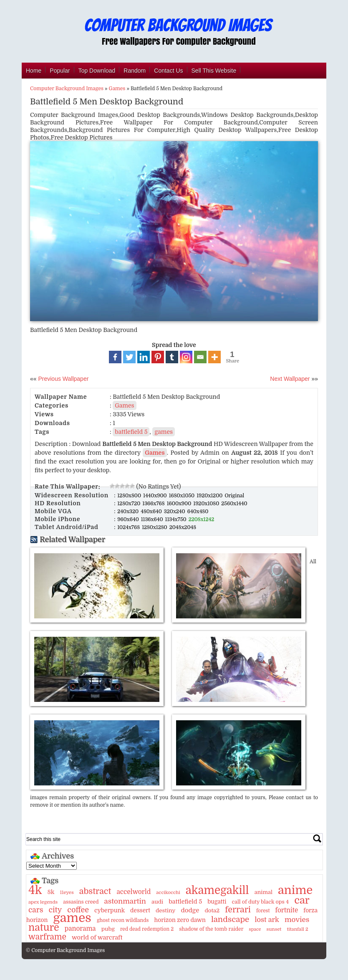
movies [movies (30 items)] (297, 920)
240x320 (129, 512)
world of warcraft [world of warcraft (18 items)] (97, 937)
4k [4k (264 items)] (35, 890)
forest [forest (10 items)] (263, 911)
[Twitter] (129, 357)
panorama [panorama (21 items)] (80, 929)
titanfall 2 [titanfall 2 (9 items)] (297, 929)
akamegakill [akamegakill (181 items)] (217, 890)
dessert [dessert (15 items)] (140, 910)
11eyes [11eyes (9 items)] (67, 893)
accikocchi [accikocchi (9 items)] (168, 893)
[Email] (200, 357)
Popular (60, 71)
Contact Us (168, 71)
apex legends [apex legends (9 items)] (43, 902)
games (164, 432)
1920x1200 (210, 496)
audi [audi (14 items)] (157, 902)
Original (234, 496)
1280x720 (129, 504)
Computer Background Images (67, 89)
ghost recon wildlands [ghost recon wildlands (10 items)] (123, 920)
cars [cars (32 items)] (36, 910)
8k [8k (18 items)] (51, 892)
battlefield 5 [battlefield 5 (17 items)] (185, 901)
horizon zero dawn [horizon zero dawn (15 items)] (180, 920)
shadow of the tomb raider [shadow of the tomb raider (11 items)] (211, 929)
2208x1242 (202, 519)
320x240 (175, 512)
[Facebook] (115, 357)
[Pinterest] (158, 357)
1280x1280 (155, 527)
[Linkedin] (144, 357)
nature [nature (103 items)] (44, 928)
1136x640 (153, 519)
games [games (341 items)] (72, 918)
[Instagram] (186, 357)
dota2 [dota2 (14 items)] (212, 910)
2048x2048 (183, 527)
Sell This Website (214, 71)
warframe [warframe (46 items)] (47, 937)
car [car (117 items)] (302, 900)
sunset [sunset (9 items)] (274, 929)
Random (135, 71)
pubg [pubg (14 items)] (108, 929)
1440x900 (156, 496)
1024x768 (129, 527)
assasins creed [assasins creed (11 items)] (81, 902)
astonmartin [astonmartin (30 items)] (125, 901)
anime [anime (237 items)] (295, 890)
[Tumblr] (172, 357)
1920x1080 (207, 504)
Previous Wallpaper (63, 379)
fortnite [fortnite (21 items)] (287, 910)
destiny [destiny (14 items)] (165, 910)
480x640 (152, 512)
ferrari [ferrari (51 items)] (238, 910)
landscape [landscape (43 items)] (230, 919)
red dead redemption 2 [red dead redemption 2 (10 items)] (147, 929)
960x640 (129, 519)
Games (117, 89)
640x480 (198, 512)
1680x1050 (183, 496)
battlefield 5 (131, 432)
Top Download (97, 71)
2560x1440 (234, 504)
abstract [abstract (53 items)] (95, 891)
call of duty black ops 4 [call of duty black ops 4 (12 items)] (260, 902)
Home (34, 71)
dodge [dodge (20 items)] (190, 910)
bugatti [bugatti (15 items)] (217, 902)
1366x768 (154, 504)
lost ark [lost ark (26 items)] (267, 920)
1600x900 (180, 504)
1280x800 (130, 496)
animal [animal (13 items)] (264, 892)
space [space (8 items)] (255, 929)
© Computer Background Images (65, 950)
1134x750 (177, 519)
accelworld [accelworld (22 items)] (134, 892)
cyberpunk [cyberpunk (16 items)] (110, 910)
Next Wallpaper (290, 379)
